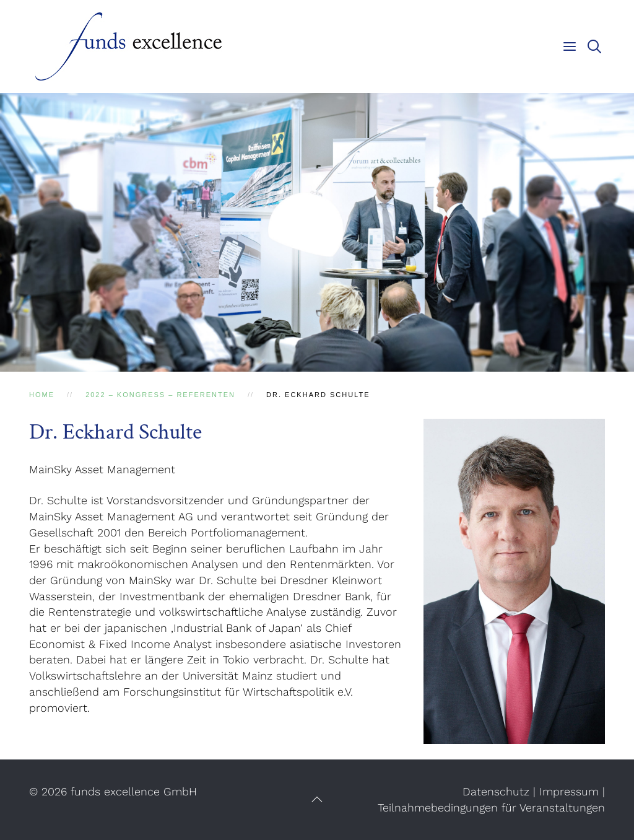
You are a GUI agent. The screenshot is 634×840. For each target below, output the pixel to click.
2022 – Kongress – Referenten (160, 395)
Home (42, 395)
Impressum (569, 791)
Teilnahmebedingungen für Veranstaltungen (491, 807)
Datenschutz (496, 791)
